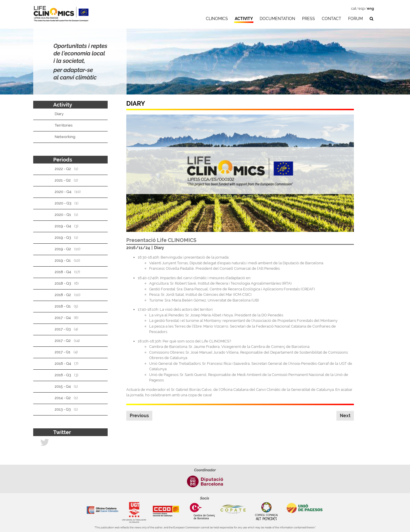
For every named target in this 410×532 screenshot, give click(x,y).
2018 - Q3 (63, 283)
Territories (64, 125)
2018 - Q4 (63, 272)
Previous (139, 416)
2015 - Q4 (63, 386)
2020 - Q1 (63, 215)
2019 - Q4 (63, 226)
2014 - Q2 (63, 398)
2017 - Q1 (63, 352)
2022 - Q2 (63, 169)
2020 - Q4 (63, 192)
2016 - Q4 (63, 363)
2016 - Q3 (63, 375)
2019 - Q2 (63, 249)
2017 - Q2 (63, 341)
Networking (65, 137)
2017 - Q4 (63, 318)
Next (345, 416)
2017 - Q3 (63, 329)
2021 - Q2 (63, 180)
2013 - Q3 (63, 409)
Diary (159, 248)
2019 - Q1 (63, 260)
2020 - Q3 (63, 203)
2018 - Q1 (63, 306)
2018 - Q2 (63, 295)
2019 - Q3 (63, 238)
